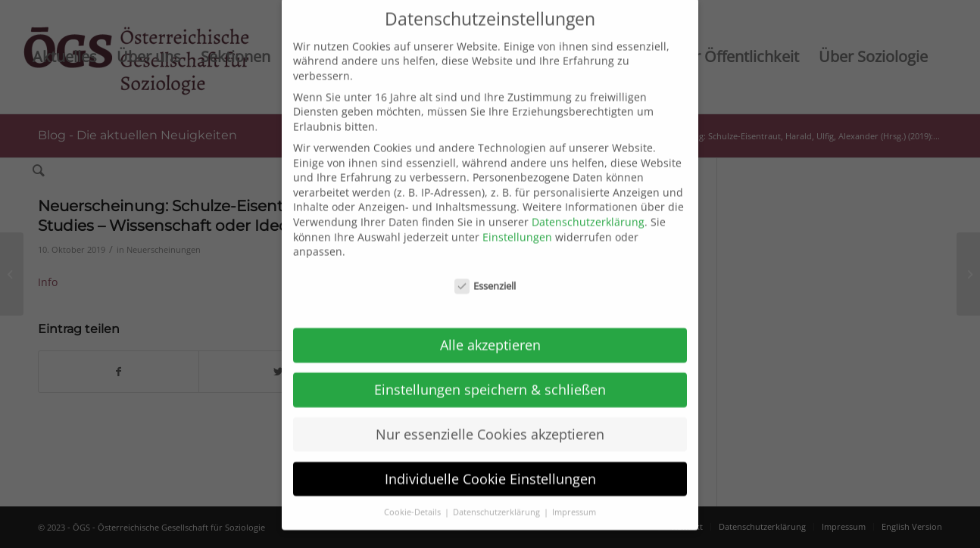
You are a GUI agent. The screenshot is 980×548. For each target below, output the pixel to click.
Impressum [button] (574, 490)
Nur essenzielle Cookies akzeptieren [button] (490, 412)
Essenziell (485, 264)
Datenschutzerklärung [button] (498, 490)
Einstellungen (517, 215)
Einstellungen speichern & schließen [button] (490, 367)
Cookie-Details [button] (414, 490)
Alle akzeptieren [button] (490, 322)
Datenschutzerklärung (588, 199)
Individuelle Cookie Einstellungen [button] (490, 456)
